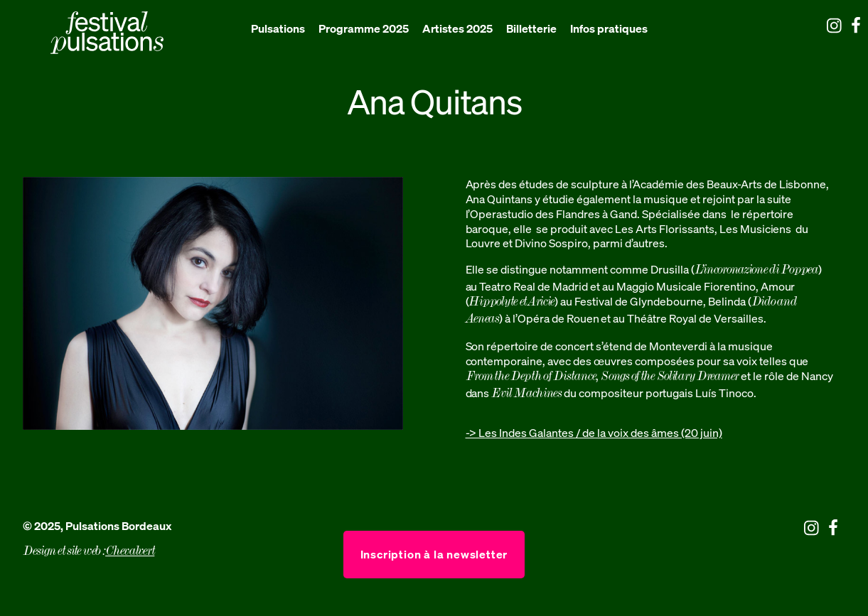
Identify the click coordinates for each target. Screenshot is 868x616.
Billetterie (531, 28)
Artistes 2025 (457, 28)
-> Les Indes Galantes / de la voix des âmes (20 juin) (594, 432)
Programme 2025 (364, 28)
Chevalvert (130, 553)
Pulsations (278, 28)
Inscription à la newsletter (434, 554)
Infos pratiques (609, 28)
